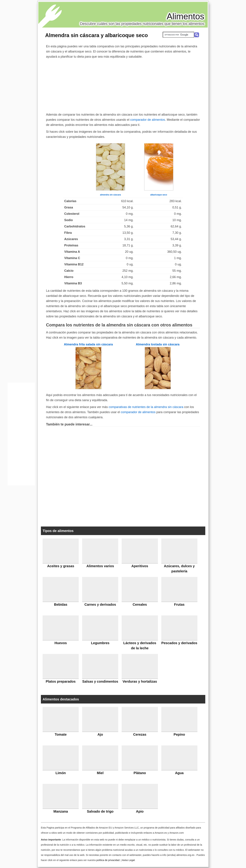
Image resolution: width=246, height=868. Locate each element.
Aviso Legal (128, 860)
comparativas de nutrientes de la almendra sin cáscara (146, 407)
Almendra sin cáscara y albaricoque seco (96, 35)
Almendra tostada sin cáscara (158, 344)
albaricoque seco (159, 195)
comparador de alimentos (148, 120)
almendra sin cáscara (110, 195)
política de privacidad (108, 860)
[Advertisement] (123, 85)
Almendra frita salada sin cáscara (88, 344)
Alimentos (185, 16)
